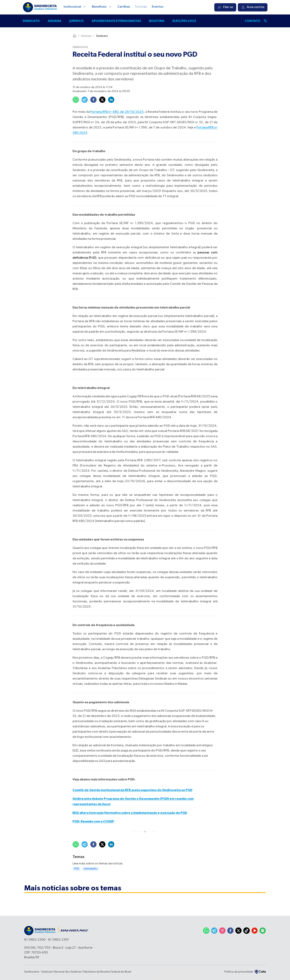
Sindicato (31, 21)
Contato (252, 21)
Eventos (158, 7)
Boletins (157, 21)
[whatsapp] (76, 100)
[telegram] (85, 100)
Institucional (75, 7)
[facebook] (93, 100)
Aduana (54, 21)
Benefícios (102, 7)
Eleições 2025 (184, 21)
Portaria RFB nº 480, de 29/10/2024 (117, 112)
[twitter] (102, 100)
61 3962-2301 (59, 940)
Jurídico (76, 21)
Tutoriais (141, 7)
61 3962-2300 (35, 940)
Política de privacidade (239, 972)
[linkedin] (111, 100)
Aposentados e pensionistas (116, 21)
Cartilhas (124, 7)
